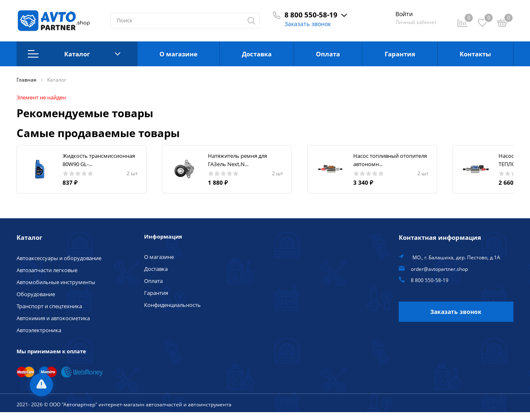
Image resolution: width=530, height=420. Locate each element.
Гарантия (400, 54)
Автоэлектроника (39, 330)
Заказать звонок (308, 24)
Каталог (74, 54)
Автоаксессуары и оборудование (59, 258)
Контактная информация (440, 237)
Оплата (328, 54)
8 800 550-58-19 (311, 15)
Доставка (257, 54)
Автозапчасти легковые (47, 270)
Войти (404, 14)
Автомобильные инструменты (56, 282)
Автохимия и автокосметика (53, 318)
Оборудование (36, 294)
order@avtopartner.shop (439, 269)
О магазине (178, 54)
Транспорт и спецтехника (49, 306)
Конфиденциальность (172, 305)
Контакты (475, 54)
